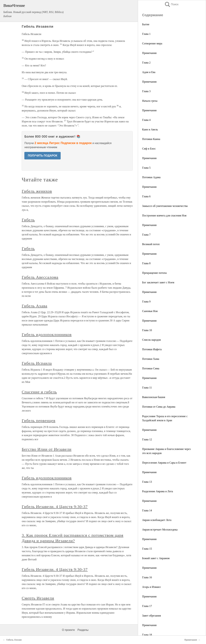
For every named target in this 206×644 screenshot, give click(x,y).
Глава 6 (146, 196)
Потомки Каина (151, 139)
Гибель (28, 220)
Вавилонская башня (154, 397)
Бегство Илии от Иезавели (47, 449)
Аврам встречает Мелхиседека (160, 530)
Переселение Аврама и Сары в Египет (164, 463)
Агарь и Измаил (151, 587)
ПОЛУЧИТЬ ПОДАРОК (43, 156)
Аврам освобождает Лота (157, 520)
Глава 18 (147, 635)
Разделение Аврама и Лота (158, 491)
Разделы (83, 630)
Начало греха (150, 101)
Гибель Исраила (37, 363)
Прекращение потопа (154, 273)
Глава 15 (147, 549)
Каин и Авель (150, 129)
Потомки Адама (151, 177)
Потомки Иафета (152, 349)
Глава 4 (146, 120)
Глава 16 (147, 577)
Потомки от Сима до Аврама (159, 407)
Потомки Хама (151, 359)
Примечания (149, 53)
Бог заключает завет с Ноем (158, 282)
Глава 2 (146, 63)
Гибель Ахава (34, 306)
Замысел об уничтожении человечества (165, 206)
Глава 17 (147, 606)
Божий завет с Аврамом (156, 558)
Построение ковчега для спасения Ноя (164, 215)
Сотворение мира (152, 43)
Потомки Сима (151, 368)
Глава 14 (147, 510)
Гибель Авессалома (40, 277)
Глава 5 (146, 168)
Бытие (146, 24)
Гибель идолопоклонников (47, 335)
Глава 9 (146, 302)
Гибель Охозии (14, 640)
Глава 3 (146, 91)
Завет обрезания (151, 616)
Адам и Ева (149, 72)
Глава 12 (147, 439)
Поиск (171, 4)
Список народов (151, 340)
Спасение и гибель (39, 392)
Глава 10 (147, 330)
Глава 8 (146, 263)
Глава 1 (146, 34)
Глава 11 (147, 388)
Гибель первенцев (39, 421)
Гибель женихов (37, 191)
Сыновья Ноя (150, 311)
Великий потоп (151, 244)
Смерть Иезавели (38, 598)
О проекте (68, 630)
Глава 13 (147, 482)
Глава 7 (146, 235)
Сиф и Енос (149, 149)
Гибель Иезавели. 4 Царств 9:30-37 (55, 507)
